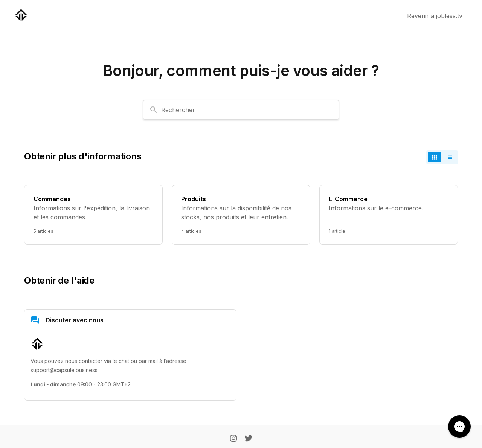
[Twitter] (249, 439)
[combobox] (241, 110)
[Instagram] (233, 439)
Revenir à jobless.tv (435, 16)
